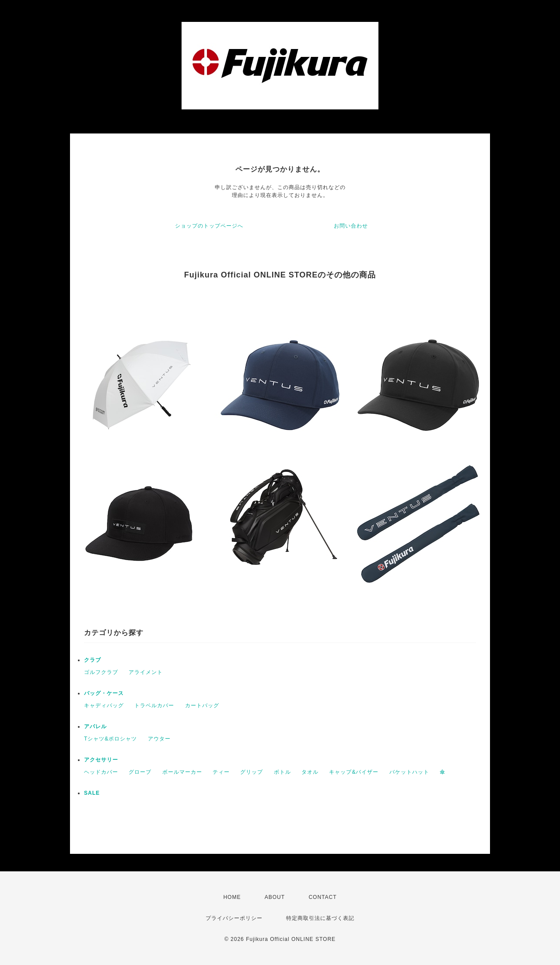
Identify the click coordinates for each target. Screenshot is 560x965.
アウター (159, 739)
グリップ (252, 772)
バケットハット (409, 772)
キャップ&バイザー (354, 772)
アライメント (146, 672)
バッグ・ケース (104, 693)
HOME (232, 897)
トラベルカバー (154, 705)
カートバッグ (202, 705)
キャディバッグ (104, 705)
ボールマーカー (182, 772)
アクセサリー (101, 760)
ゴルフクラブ (101, 672)
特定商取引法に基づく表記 (320, 918)
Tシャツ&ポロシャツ (110, 739)
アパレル (95, 726)
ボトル (282, 772)
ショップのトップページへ (209, 226)
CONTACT (322, 897)
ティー (221, 772)
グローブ (140, 772)
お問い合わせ (351, 226)
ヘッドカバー (101, 772)
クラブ (93, 660)
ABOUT (275, 897)
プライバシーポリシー (234, 918)
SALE (92, 793)
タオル (310, 772)
